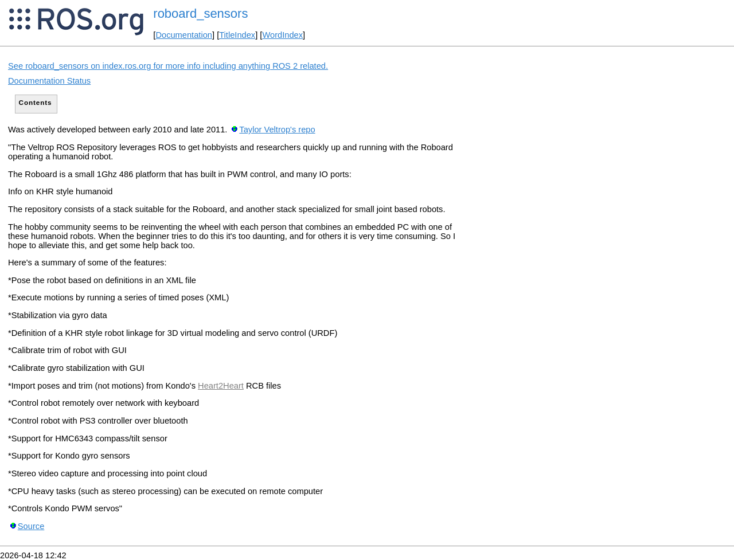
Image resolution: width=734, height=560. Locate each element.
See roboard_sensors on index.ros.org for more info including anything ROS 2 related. (168, 66)
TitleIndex (237, 35)
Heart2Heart (221, 386)
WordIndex (282, 35)
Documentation (184, 35)
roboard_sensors (200, 13)
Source (31, 526)
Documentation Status (49, 81)
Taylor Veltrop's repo (277, 130)
